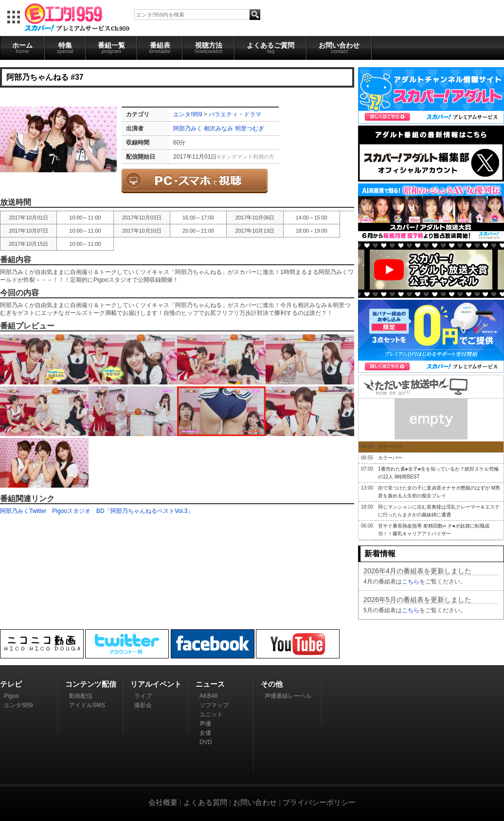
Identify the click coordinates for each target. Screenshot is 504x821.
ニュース (210, 684)
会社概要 (163, 802)
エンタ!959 (188, 114)
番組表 (160, 48)
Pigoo (11, 696)
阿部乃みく (188, 128)
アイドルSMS (87, 705)
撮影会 (143, 705)
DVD (206, 742)
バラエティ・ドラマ (235, 114)
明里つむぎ (250, 128)
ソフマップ (214, 705)
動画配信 (81, 696)
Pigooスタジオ (71, 511)
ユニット (211, 714)
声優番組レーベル (288, 696)
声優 (205, 724)
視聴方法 (208, 48)
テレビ (11, 684)
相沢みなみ (218, 128)
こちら (411, 582)
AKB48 (208, 696)
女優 (205, 733)
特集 (65, 48)
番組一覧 (111, 48)
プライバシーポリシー (319, 802)
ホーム (22, 48)
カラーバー (390, 447)
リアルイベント (156, 684)
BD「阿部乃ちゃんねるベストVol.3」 (145, 511)
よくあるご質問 (270, 48)
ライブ (143, 696)
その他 (272, 684)
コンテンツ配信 (91, 684)
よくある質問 (205, 802)
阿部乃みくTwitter (23, 511)
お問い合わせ (339, 48)
